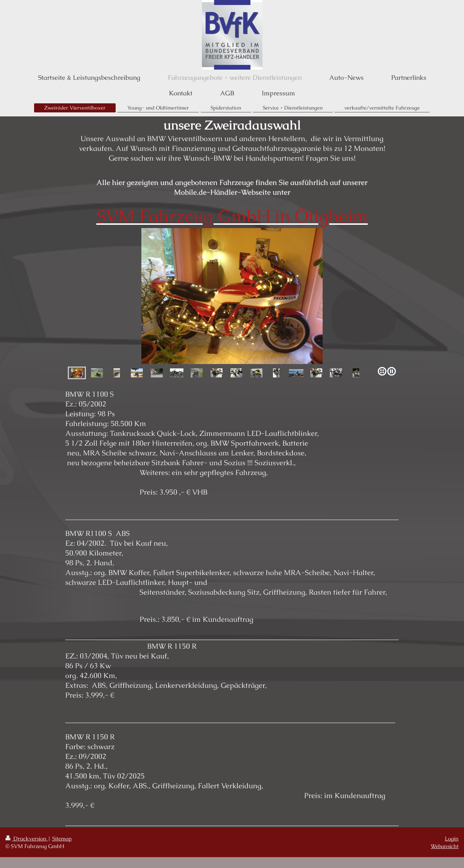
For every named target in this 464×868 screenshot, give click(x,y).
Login (452, 838)
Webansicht (445, 846)
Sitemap (62, 838)
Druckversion (27, 838)
